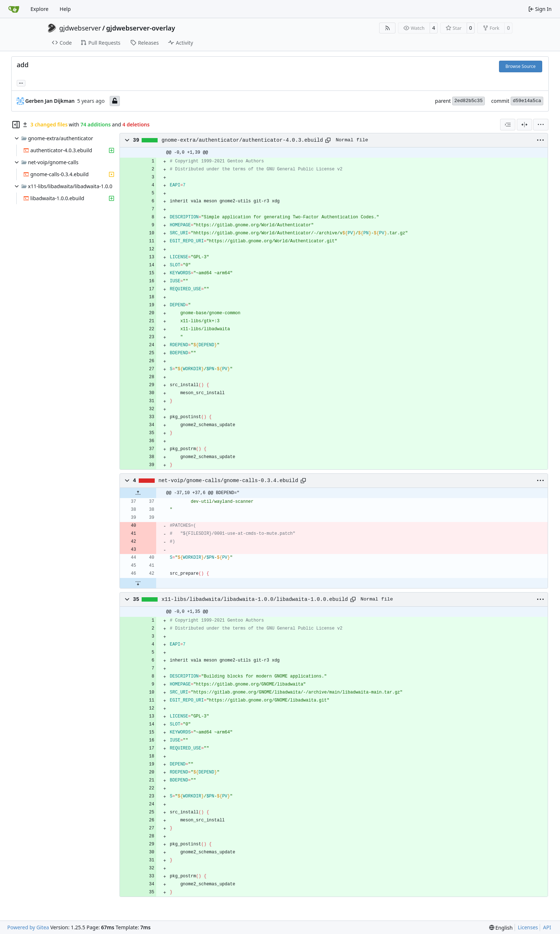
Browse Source (521, 66)
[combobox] (508, 125)
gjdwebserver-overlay (141, 28)
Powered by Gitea (28, 927)
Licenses (528, 927)
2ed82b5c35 (468, 101)
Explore (39, 9)
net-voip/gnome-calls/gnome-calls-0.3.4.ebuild (228, 481)
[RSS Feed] (387, 28)
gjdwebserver (80, 28)
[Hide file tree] (16, 125)
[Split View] (524, 125)
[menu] (541, 125)
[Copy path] (328, 140)
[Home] (14, 9)
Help (65, 9)
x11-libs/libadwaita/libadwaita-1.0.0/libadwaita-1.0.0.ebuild (255, 599)
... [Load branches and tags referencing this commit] (21, 82)
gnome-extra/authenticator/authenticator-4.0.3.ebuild (242, 140)
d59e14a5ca (527, 101)
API (547, 927)
